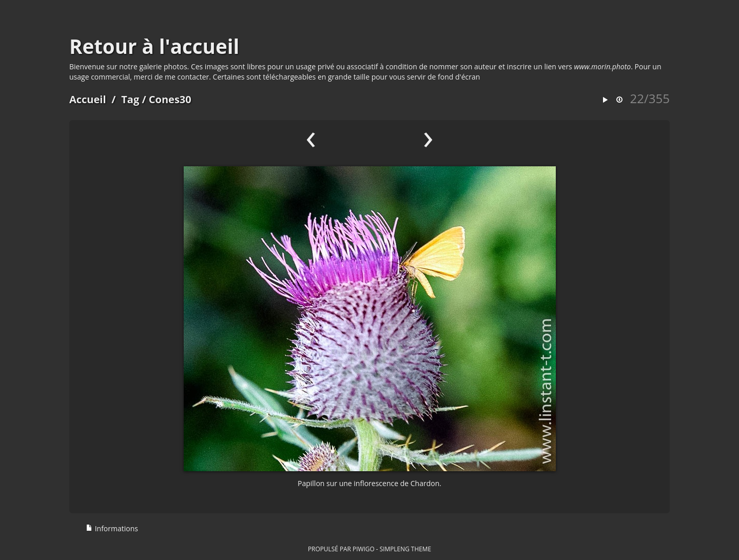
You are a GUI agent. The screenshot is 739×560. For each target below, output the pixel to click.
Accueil (88, 99)
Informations (112, 528)
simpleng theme (405, 549)
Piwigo (364, 549)
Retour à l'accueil (154, 46)
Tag (130, 99)
